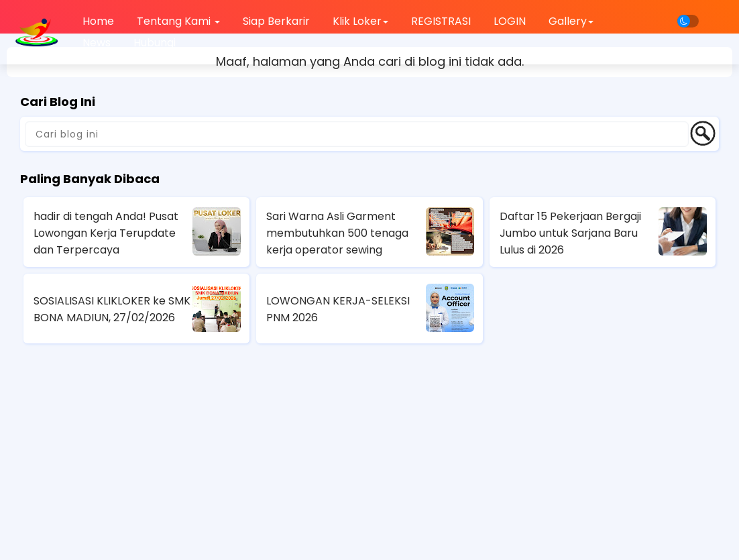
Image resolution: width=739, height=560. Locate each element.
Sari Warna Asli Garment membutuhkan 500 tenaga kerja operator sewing (337, 233)
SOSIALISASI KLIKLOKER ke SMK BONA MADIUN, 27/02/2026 (112, 309)
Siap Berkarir (276, 21)
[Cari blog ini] (357, 134)
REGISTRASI (441, 21)
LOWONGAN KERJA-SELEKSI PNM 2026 (338, 309)
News (97, 43)
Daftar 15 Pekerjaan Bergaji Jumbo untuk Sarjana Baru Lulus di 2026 (570, 233)
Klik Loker (360, 21)
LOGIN (510, 21)
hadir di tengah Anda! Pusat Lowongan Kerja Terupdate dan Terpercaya (106, 233)
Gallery (571, 21)
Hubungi (155, 43)
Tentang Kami (178, 21)
